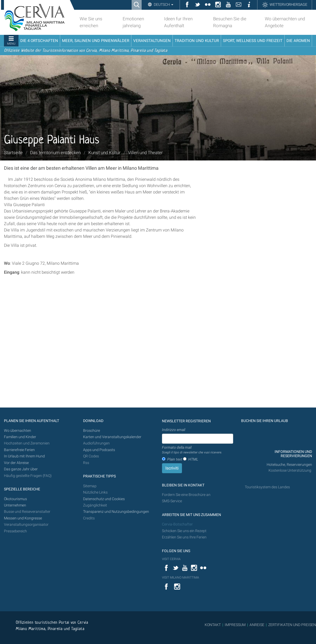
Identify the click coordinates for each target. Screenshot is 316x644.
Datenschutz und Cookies (104, 499)
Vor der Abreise (16, 463)
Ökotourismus (15, 499)
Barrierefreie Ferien (20, 450)
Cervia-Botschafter (177, 524)
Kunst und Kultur (104, 153)
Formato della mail (192, 450)
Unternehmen (15, 505)
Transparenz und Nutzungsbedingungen (116, 512)
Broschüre (92, 431)
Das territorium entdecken (55, 153)
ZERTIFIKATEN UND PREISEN (292, 625)
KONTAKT (213, 625)
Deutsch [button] (163, 4)
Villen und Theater (145, 153)
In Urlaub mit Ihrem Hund (24, 456)
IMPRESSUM (235, 625)
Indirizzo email (174, 430)
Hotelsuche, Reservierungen (289, 465)
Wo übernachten (18, 431)
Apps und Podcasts (99, 450)
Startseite (13, 153)
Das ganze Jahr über (21, 469)
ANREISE (257, 625)
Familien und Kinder (20, 437)
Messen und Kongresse (23, 518)
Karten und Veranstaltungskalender (112, 437)
